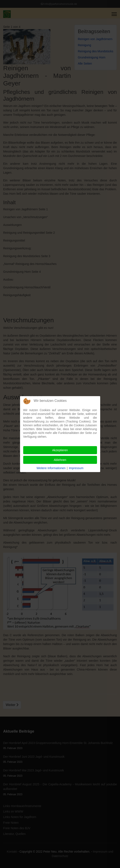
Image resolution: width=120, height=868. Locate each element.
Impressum (76, 468)
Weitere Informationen (51, 468)
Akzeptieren (60, 450)
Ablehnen (60, 460)
